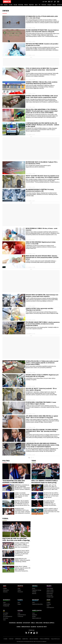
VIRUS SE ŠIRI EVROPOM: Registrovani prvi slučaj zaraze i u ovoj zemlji (41, 243)
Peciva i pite (50, 595)
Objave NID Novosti (55, 639)
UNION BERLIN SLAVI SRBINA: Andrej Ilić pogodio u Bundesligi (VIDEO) (22, 560)
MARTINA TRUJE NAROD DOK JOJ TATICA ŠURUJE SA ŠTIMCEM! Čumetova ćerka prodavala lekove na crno (22, 503)
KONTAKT (11, 639)
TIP (39, 5)
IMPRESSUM (18, 639)
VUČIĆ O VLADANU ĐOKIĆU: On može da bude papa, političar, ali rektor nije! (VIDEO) (22, 495)
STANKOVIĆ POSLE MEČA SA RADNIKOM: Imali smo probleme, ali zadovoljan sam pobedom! (22, 553)
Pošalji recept (50, 597)
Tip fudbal (6, 613)
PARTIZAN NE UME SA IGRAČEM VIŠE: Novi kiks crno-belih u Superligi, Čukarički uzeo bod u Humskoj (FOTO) (16, 540)
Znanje (34, 616)
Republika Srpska (49, 623)
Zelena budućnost (37, 618)
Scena (19, 627)
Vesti (2, 5)
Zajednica (35, 615)
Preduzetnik (6, 606)
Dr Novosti (59, 5)
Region (19, 604)
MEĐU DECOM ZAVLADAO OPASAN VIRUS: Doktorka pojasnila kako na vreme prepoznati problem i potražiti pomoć (42, 257)
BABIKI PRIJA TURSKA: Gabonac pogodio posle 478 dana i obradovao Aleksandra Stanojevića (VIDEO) (22, 569)
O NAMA (5, 639)
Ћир (46, 2)
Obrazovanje (26, 627)
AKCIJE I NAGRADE (34, 639)
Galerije (33, 627)
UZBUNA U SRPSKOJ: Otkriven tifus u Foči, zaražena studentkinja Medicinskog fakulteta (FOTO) (42, 83)
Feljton (19, 590)
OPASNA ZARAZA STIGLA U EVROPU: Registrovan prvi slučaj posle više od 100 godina (42, 376)
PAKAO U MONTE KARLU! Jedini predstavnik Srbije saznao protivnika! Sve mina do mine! (52, 511)
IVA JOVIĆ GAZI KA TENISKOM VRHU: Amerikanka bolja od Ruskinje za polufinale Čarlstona (50, 503)
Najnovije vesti (42, 627)
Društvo (6, 5)
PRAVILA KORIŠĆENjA (45, 639)
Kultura (54, 5)
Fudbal (5, 518)
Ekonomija (21, 5)
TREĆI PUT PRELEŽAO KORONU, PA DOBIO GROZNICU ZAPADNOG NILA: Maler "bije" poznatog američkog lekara (42, 431)
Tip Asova (6, 618)
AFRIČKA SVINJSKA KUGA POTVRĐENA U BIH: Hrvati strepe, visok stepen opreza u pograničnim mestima (42, 97)
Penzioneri (20, 592)
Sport (36, 5)
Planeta (26, 5)
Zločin (34, 588)
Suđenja (34, 592)
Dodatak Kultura (22, 615)
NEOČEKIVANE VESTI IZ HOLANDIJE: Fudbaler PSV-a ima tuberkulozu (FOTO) (42, 163)
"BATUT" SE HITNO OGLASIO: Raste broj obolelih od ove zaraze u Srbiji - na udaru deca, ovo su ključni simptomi (42, 177)
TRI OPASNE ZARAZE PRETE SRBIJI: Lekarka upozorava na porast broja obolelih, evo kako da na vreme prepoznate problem (43, 324)
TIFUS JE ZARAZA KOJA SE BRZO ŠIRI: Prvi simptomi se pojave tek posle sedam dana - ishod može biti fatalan (42, 70)
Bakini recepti (50, 592)
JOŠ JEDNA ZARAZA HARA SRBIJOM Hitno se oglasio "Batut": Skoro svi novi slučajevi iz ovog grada (42, 417)
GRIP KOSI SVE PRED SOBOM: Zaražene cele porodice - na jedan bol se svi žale (42, 45)
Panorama (44, 5)
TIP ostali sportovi (8, 616)
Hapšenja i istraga (37, 590)
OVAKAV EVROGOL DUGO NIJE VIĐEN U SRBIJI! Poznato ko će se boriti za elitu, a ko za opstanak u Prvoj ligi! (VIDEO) (22, 545)
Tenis (34, 461)
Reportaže (31, 5)
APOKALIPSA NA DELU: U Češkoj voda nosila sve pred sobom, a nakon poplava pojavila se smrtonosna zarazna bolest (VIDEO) (42, 363)
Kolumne (5, 592)
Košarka (49, 604)
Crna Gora (39, 623)
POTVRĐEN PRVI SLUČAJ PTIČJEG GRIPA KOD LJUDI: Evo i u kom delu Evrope (42, 17)
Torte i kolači (50, 588)
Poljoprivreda (6, 604)
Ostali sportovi (50, 607)
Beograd (49, 5)
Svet (19, 602)
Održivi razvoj (37, 610)
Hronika (11, 5)
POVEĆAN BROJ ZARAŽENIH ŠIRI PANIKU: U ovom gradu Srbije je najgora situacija (41, 403)
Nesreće (34, 593)
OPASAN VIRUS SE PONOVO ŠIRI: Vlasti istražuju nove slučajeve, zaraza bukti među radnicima (42, 296)
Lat (43, 2)
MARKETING (25, 639)
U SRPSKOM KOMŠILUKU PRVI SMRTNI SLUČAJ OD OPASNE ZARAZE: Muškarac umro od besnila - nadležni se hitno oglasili (42, 125)
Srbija (33, 623)
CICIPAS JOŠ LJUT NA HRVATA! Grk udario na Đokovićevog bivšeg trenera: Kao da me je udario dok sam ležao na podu (52, 487)
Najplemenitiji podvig (37, 604)
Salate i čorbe (50, 590)
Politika (6, 461)
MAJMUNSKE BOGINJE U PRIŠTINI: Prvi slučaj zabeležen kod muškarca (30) (40, 190)
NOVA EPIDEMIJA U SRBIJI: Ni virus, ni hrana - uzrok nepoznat (42, 229)
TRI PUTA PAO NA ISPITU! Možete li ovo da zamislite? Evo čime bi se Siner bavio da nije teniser (51, 495)
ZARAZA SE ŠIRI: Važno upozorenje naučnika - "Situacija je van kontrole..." (40, 309)
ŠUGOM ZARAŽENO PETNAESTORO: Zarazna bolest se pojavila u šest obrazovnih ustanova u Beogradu (42, 31)
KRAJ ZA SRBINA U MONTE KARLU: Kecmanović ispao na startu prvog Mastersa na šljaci (45, 483)
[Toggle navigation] (58, 2)
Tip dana (5, 615)
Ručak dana (50, 593)
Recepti (15, 5)
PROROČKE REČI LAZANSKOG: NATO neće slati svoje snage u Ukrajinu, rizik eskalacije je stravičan (22, 511)
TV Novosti (20, 616)
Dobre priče (6, 590)
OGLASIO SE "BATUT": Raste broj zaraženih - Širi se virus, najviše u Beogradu (41, 389)
